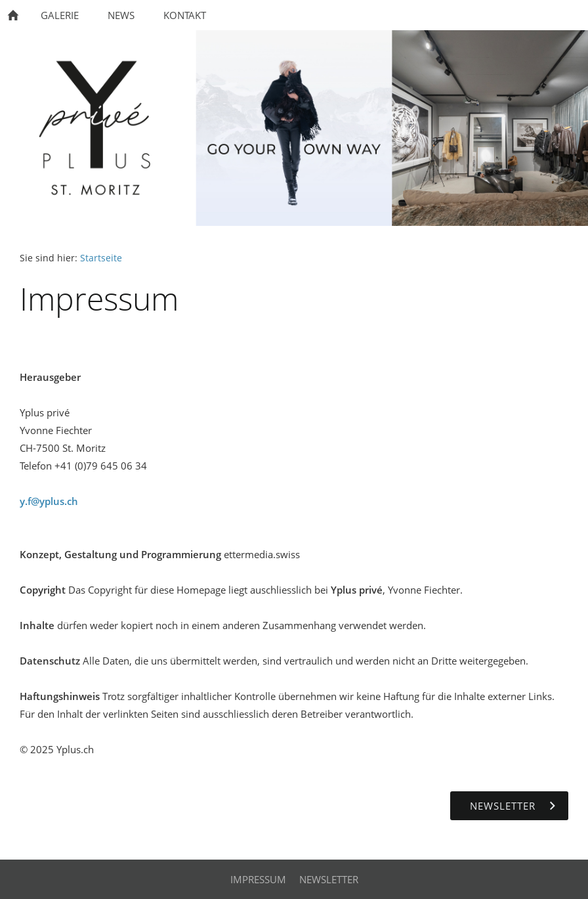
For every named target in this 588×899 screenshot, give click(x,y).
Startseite (101, 258)
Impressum (258, 879)
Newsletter (329, 879)
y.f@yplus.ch (49, 501)
